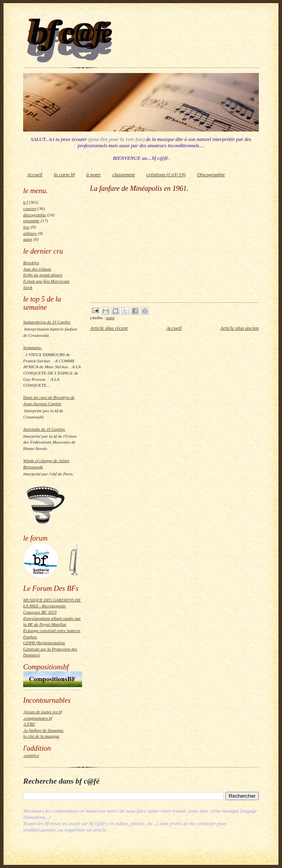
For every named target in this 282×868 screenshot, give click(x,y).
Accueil (35, 175)
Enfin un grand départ (43, 275)
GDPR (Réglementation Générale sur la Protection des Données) (50, 649)
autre (28, 239)
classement (124, 175)
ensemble (31, 221)
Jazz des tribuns (37, 269)
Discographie (211, 175)
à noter (94, 175)
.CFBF (29, 724)
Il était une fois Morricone (46, 281)
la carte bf (64, 175)
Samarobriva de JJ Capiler (47, 322)
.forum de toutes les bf (43, 712)
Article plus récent (109, 328)
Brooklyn (31, 263)
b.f (25, 202)
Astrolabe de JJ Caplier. (44, 429)
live (26, 227)
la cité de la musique (41, 736)
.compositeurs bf (38, 718)
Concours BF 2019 (40, 612)
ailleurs (30, 233)
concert (30, 208)
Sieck (28, 287)
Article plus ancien (240, 328)
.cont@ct (31, 755)
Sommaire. (33, 347)
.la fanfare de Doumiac (43, 730)
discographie (35, 215)
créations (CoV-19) (166, 175)
